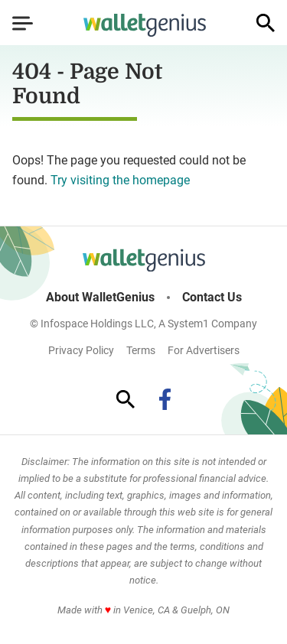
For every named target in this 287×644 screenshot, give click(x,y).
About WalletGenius (100, 298)
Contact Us (212, 298)
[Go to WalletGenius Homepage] (145, 25)
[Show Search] (266, 23)
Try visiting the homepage (120, 180)
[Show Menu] (23, 23)
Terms (141, 350)
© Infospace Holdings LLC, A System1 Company (143, 324)
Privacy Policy (81, 350)
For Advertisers (204, 350)
